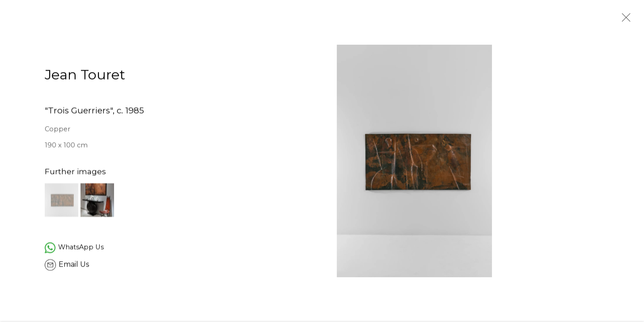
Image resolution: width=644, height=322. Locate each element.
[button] (61, 201)
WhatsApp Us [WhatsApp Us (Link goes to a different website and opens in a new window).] (81, 248)
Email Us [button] (74, 265)
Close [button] (624, 20)
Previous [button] (19, 161)
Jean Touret (85, 76)
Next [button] (625, 161)
